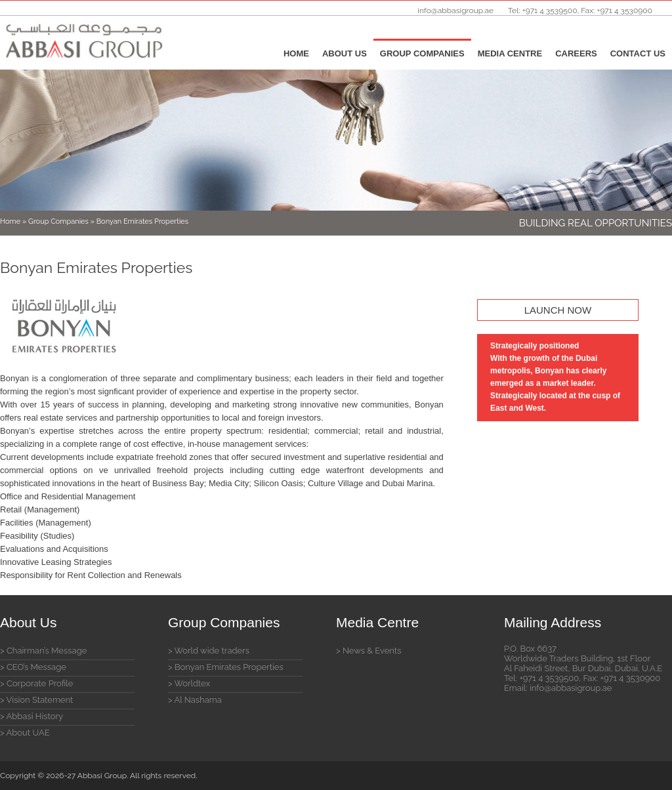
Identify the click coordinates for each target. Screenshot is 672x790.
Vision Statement (39, 700)
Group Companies (422, 53)
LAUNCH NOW (558, 310)
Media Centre (510, 53)
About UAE (28, 733)
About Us (345, 53)
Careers (576, 53)
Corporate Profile (40, 683)
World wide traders (212, 651)
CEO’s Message (36, 667)
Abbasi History (35, 716)
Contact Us (638, 53)
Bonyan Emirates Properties (229, 667)
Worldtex (192, 683)
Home (296, 53)
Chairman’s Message (47, 651)
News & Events (372, 651)
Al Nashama (198, 700)
